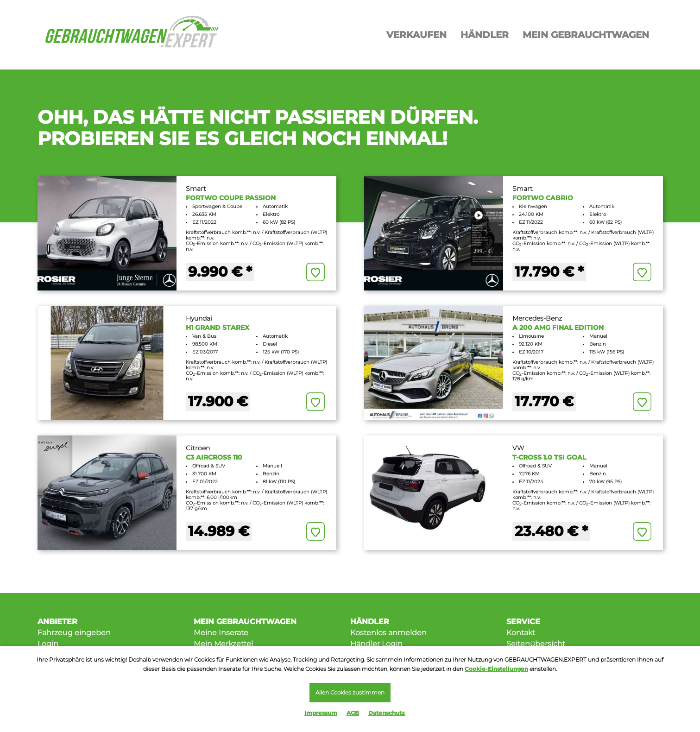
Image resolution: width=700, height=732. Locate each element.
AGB (353, 713)
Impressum (321, 713)
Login (48, 644)
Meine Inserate (221, 633)
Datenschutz (387, 713)
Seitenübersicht (536, 644)
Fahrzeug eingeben (74, 633)
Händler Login (376, 644)
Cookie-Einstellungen (496, 667)
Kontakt (521, 633)
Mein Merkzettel (223, 644)
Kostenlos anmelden (388, 633)
